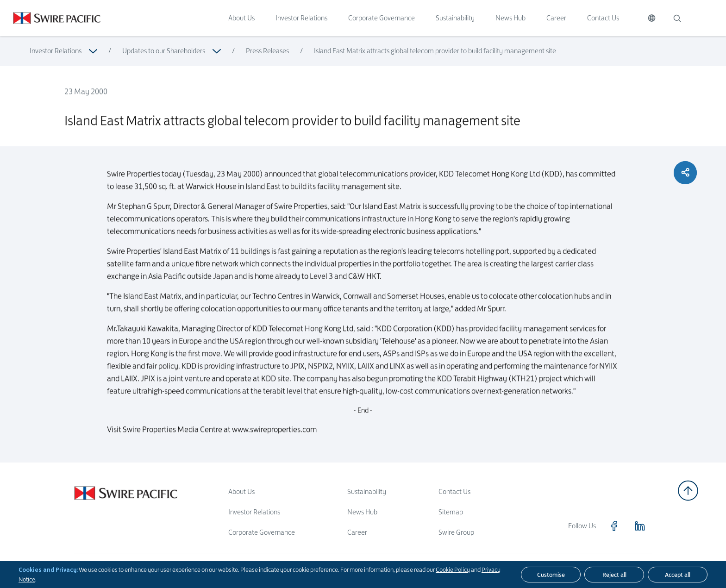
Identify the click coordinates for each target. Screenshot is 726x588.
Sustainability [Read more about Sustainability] (367, 491)
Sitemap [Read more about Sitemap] (451, 512)
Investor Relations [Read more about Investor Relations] (56, 51)
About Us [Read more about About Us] (241, 491)
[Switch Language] (652, 18)
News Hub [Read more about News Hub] (362, 512)
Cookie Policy (453, 569)
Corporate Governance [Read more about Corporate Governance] (262, 532)
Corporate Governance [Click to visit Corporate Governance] (382, 18)
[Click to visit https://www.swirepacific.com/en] (50, 18)
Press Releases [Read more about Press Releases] (267, 51)
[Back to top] (688, 491)
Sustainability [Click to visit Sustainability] (455, 18)
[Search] (677, 18)
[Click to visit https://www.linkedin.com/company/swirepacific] (640, 526)
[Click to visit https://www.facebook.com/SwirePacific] (614, 526)
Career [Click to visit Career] (556, 18)
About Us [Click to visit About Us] (241, 18)
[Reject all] (614, 575)
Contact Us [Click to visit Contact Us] (603, 18)
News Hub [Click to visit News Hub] (510, 18)
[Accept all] (678, 575)
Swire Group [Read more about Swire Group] (456, 532)
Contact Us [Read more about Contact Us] (454, 491)
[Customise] (551, 575)
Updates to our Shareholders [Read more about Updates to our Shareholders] (164, 51)
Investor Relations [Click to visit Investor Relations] (301, 18)
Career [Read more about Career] (357, 532)
